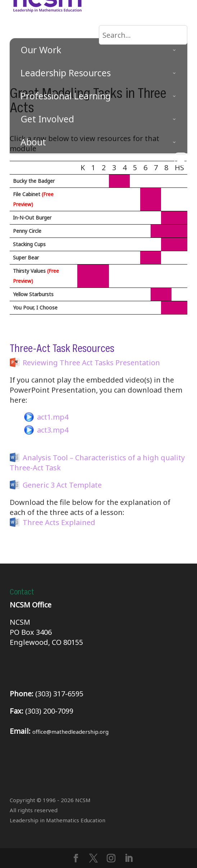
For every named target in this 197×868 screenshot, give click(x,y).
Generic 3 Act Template (62, 485)
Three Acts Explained (59, 522)
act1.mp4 (53, 417)
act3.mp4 (53, 430)
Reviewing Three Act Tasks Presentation (91, 363)
